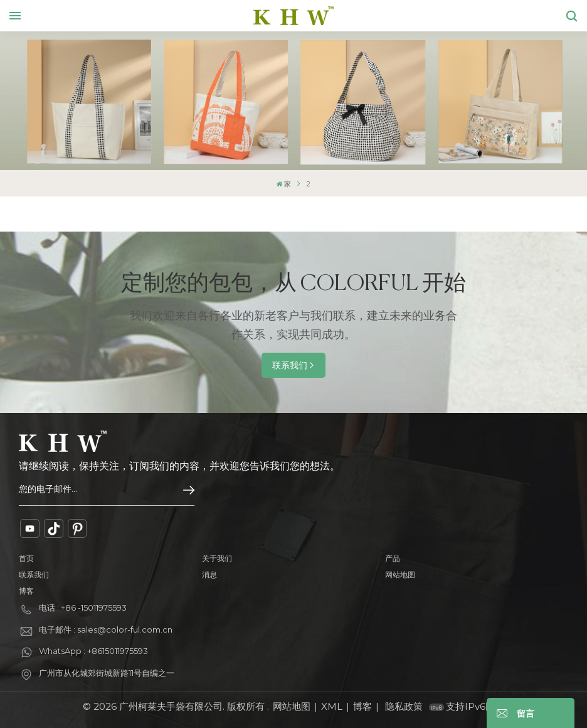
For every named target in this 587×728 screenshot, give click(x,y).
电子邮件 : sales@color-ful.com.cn (106, 629)
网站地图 (400, 575)
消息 (209, 575)
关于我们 (217, 558)
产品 (393, 558)
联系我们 (290, 365)
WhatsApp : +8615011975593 (93, 651)
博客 (26, 591)
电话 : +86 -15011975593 (83, 608)
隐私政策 (404, 706)
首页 (26, 558)
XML (332, 706)
